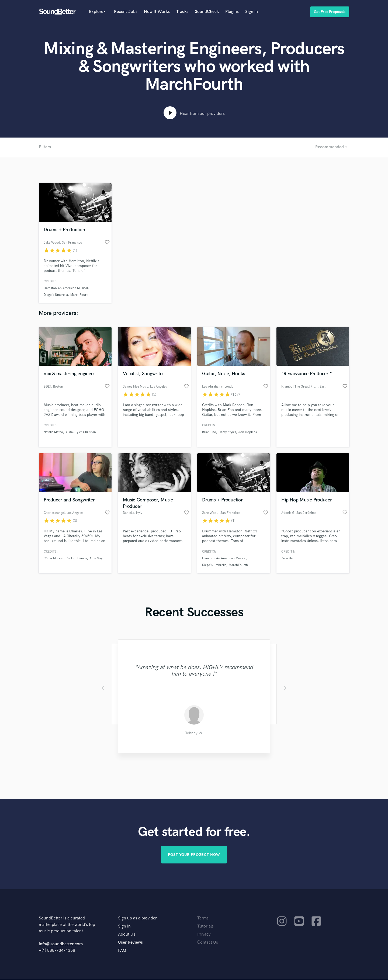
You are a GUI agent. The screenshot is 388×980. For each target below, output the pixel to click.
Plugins (232, 12)
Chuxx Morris (53, 558)
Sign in (252, 12)
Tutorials (205, 927)
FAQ (122, 951)
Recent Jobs (126, 12)
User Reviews (130, 943)
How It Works (157, 12)
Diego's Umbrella (56, 295)
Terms (203, 918)
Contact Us (208, 943)
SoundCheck (207, 12)
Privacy (204, 935)
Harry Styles (227, 432)
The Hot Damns (76, 558)
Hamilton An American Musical (66, 288)
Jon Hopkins (248, 432)
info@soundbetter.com (61, 944)
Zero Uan (288, 558)
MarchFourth (80, 295)
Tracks (182, 12)
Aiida (69, 432)
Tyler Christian (86, 432)
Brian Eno (209, 432)
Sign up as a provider (137, 918)
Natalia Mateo (53, 432)
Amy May (96, 558)
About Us (127, 935)
